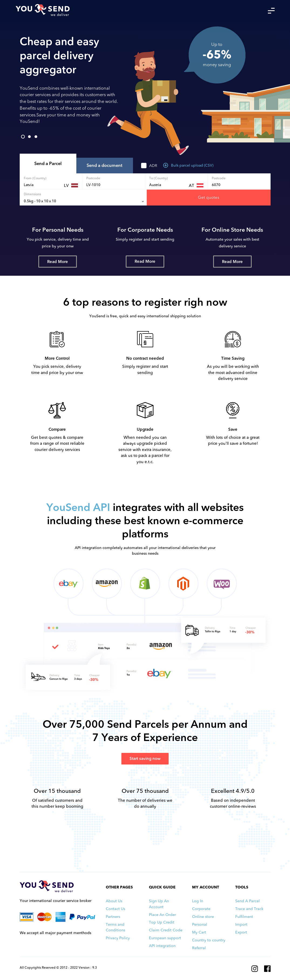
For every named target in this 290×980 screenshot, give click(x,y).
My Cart (199, 932)
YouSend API (78, 508)
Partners (113, 917)
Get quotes (209, 197)
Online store (203, 917)
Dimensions (32, 194)
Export (241, 932)
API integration (162, 946)
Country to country (209, 940)
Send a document (105, 165)
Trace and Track (249, 909)
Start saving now (145, 759)
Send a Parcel (48, 164)
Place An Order (162, 915)
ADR (153, 166)
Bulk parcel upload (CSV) (188, 165)
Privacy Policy (118, 938)
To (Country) (158, 178)
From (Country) (35, 178)
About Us (114, 901)
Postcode (93, 178)
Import (241, 925)
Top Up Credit (162, 922)
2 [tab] (29, 137)
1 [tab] (23, 137)
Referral (199, 948)
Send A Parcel (248, 901)
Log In (198, 901)
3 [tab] (36, 137)
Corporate (201, 909)
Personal (200, 925)
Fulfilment (244, 917)
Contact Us (115, 909)
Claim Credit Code (166, 930)
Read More (58, 262)
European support (165, 938)
